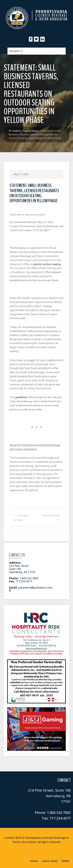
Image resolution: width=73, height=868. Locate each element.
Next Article (51, 518)
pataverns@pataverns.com (35, 587)
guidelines (21, 397)
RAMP (65, 861)
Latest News (50, 861)
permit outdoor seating (47, 264)
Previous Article (21, 518)
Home (34, 861)
